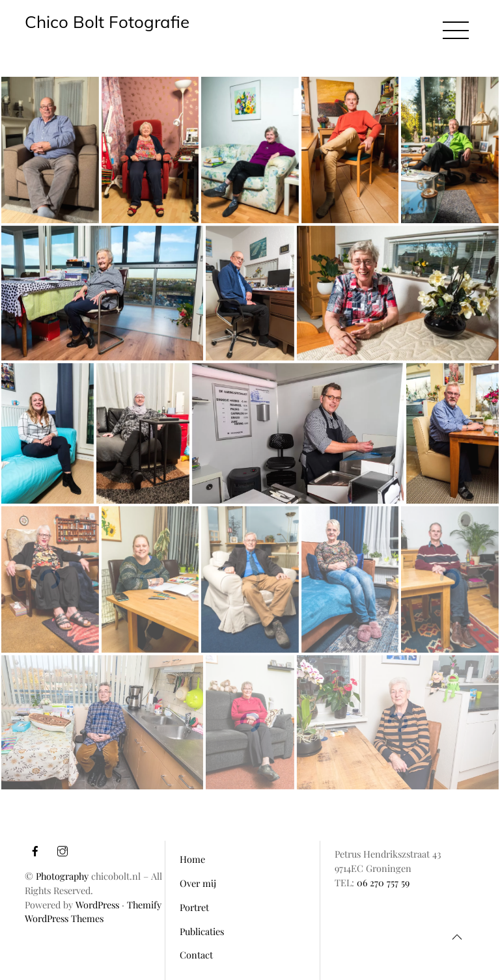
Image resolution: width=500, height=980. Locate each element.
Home (192, 859)
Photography (62, 876)
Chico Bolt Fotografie (107, 21)
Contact (196, 955)
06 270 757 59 (383, 882)
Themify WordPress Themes (93, 912)
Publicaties (202, 931)
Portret (194, 907)
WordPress (97, 905)
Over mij (198, 883)
